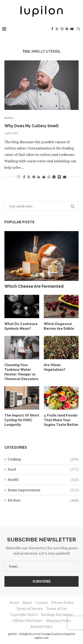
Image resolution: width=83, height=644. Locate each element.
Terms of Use (56, 608)
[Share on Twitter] (29, 177)
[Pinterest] (67, 29)
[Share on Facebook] (24, 177)
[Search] (79, 29)
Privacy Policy (63, 602)
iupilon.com (41, 638)
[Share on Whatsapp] (49, 177)
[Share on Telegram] (54, 177)
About (27, 602)
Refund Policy (42, 626)
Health (43, 480)
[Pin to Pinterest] (34, 177)
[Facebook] (52, 29)
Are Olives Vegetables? (55, 367)
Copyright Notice (24, 614)
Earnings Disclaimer (57, 614)
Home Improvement (43, 490)
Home (14, 602)
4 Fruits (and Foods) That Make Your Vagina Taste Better (61, 420)
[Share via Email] (65, 177)
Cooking (43, 459)
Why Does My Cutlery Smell (32, 126)
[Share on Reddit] (44, 177)
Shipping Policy (58, 620)
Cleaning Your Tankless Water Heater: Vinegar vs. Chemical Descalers (21, 372)
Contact (42, 602)
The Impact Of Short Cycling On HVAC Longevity (22, 420)
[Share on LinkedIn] (39, 177)
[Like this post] (19, 177)
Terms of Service (30, 608)
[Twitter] (57, 29)
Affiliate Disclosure (27, 620)
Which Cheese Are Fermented (34, 286)
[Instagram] (62, 29)
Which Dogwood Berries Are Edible (59, 326)
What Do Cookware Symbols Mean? (21, 326)
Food (43, 469)
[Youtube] (72, 29)
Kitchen (43, 500)
